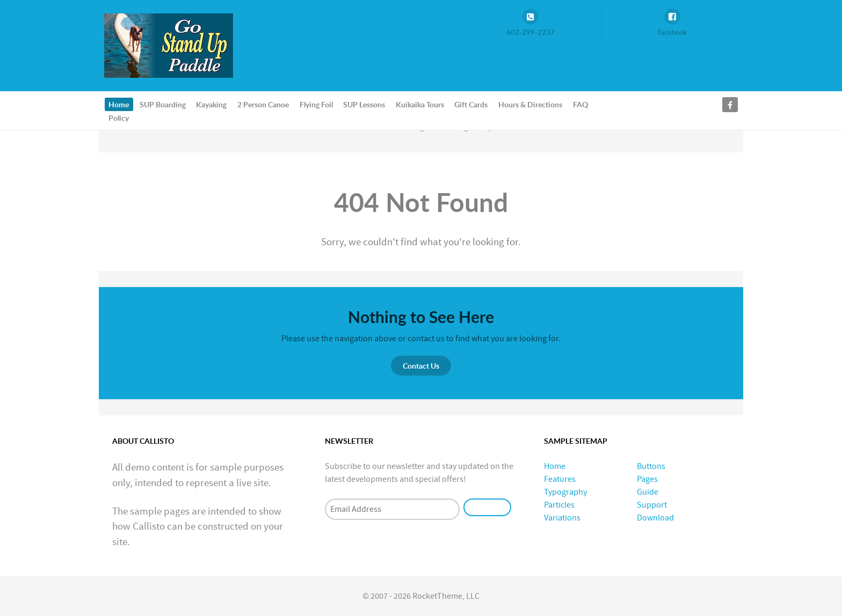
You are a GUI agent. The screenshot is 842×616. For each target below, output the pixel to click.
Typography (565, 492)
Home (555, 466)
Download (655, 518)
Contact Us (421, 366)
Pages (647, 479)
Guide (648, 492)
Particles (559, 505)
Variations (562, 518)
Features (560, 479)
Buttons (651, 466)
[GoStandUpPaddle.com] (169, 45)
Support (652, 505)
